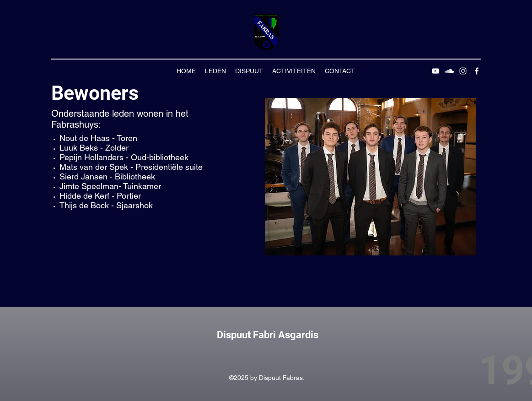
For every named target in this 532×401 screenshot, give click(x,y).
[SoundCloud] (449, 71)
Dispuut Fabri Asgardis (268, 335)
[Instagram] (463, 71)
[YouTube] (435, 71)
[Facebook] (477, 71)
